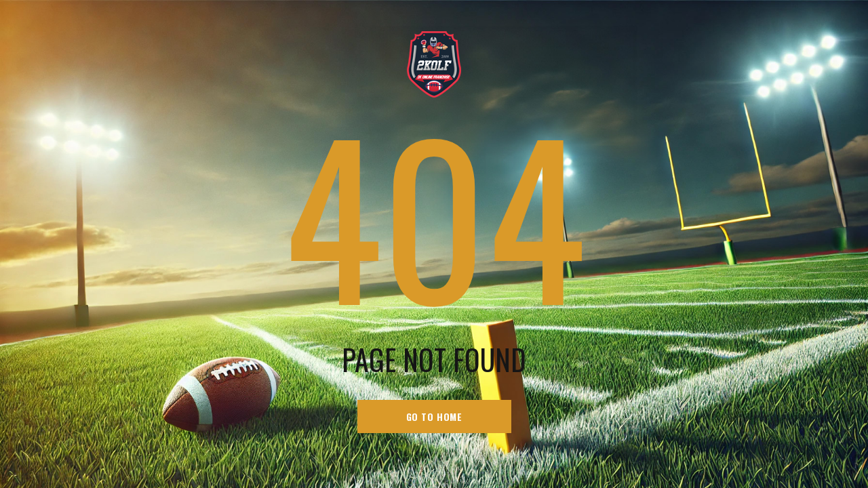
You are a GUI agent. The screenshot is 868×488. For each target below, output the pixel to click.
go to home (434, 416)
